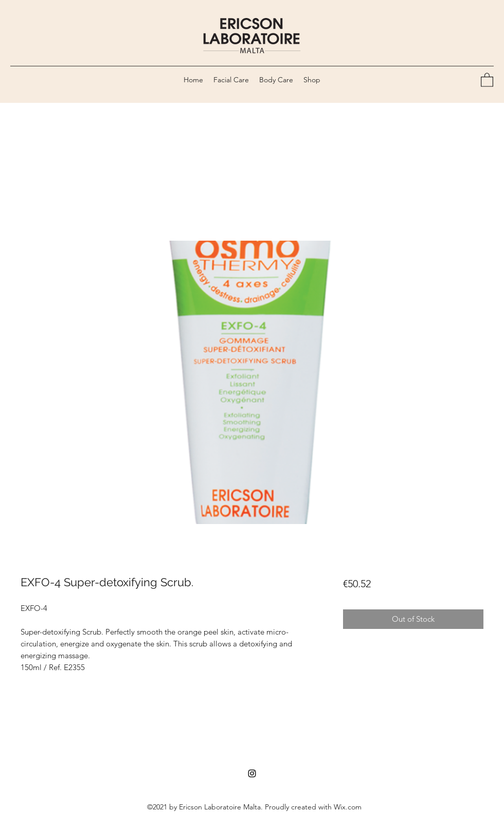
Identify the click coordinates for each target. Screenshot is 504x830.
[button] (487, 79)
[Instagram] (252, 773)
